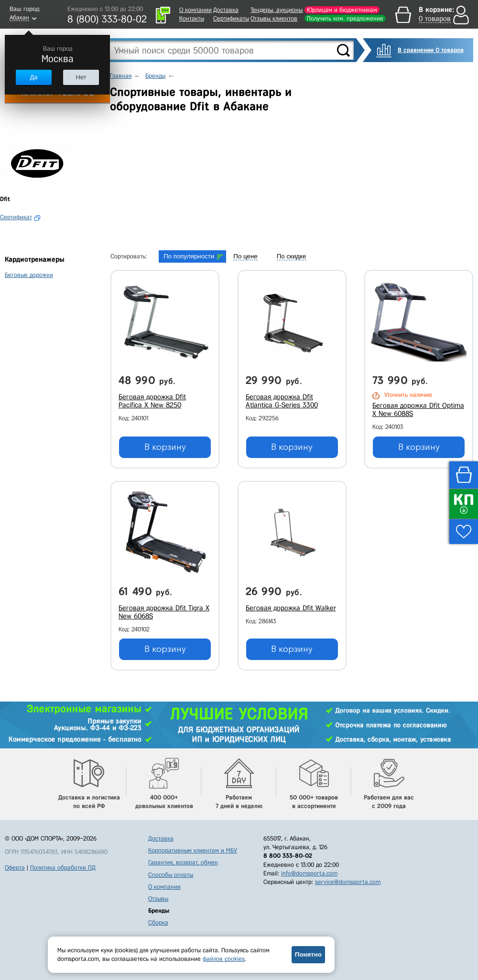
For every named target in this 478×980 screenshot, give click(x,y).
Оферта (15, 868)
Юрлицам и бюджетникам (342, 10)
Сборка (158, 922)
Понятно (308, 954)
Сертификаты (231, 18)
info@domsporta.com (309, 873)
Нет (81, 77)
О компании (196, 10)
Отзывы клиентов (274, 18)
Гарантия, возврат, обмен (183, 862)
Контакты (192, 18)
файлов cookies (224, 959)
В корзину (165, 447)
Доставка (226, 10)
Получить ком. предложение (345, 18)
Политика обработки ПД (63, 868)
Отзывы (158, 899)
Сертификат (16, 217)
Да (33, 77)
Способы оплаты (171, 875)
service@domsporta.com (348, 882)
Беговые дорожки (29, 275)
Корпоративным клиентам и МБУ (193, 850)
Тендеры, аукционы (277, 10)
